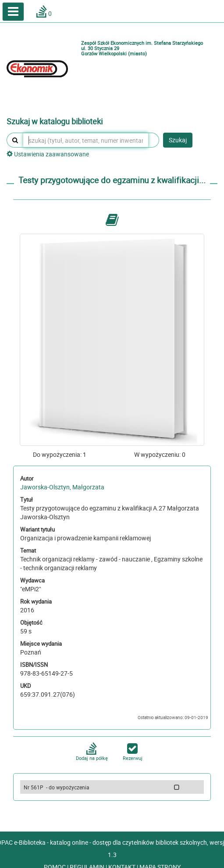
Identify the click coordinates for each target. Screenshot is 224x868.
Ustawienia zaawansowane (48, 154)
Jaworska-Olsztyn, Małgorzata (62, 487)
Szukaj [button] (178, 140)
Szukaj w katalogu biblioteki (55, 122)
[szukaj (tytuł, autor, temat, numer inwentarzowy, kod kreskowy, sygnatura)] (86, 140)
